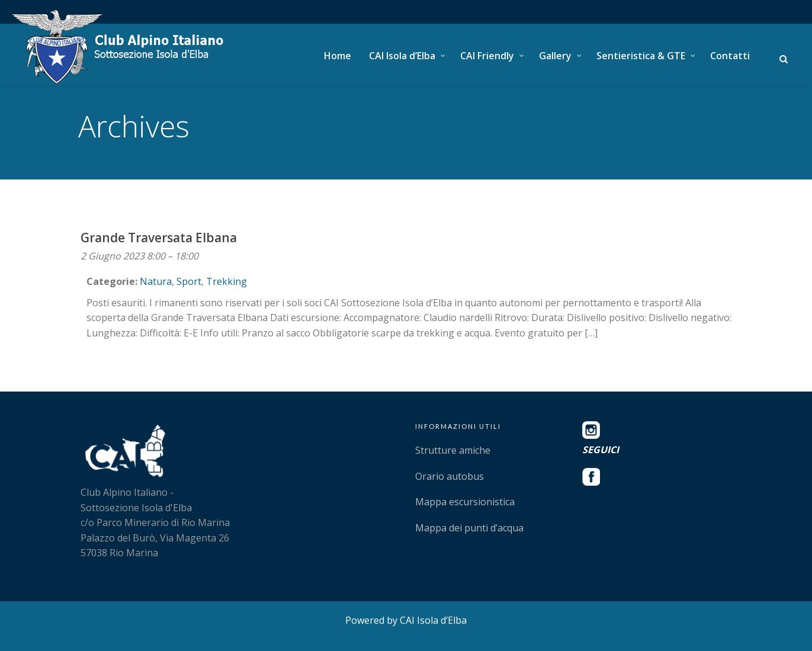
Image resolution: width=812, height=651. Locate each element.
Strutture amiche (453, 450)
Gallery (555, 56)
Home (338, 56)
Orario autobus (450, 476)
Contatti (730, 56)
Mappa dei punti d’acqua (469, 528)
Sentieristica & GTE (641, 56)
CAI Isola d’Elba (402, 56)
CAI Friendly (487, 56)
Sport (189, 281)
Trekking (227, 281)
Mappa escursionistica (465, 502)
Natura (156, 281)
